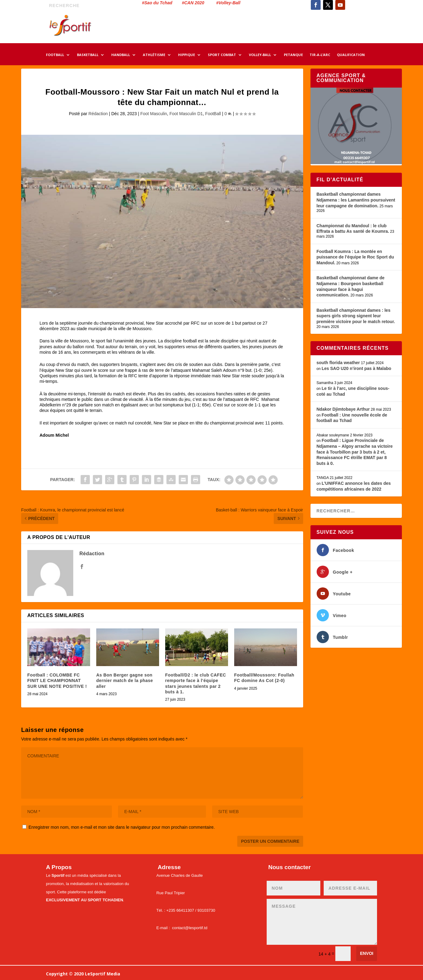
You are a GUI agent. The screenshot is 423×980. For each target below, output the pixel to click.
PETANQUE (293, 55)
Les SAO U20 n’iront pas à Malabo (356, 368)
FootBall (213, 114)
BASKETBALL (88, 55)
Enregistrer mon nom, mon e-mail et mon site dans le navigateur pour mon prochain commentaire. (122, 827)
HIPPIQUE (187, 55)
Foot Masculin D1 (186, 114)
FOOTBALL (55, 55)
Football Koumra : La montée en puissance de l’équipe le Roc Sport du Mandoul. (355, 257)
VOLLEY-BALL (260, 55)
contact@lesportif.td (190, 928)
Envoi (367, 953)
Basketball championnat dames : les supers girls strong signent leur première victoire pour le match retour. (356, 316)
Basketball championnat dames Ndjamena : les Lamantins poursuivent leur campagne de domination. (356, 200)
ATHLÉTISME (154, 55)
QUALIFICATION (351, 55)
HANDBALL (121, 55)
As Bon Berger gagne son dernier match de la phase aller (125, 680)
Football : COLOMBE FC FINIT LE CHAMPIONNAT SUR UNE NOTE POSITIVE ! (57, 680)
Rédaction (98, 114)
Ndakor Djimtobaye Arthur (343, 409)
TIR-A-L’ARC (320, 55)
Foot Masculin (154, 114)
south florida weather (338, 363)
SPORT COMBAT (222, 55)
